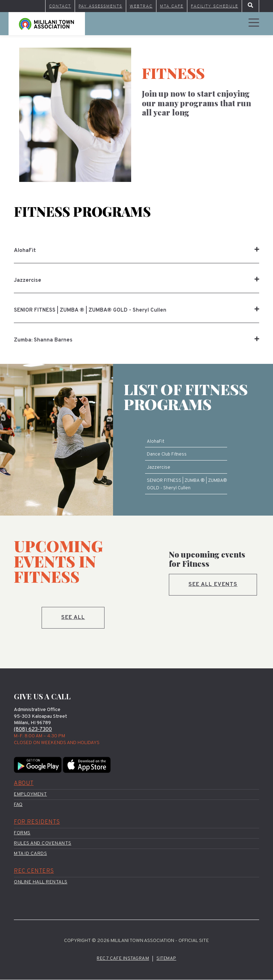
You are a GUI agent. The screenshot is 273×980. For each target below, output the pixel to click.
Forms (22, 833)
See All (73, 618)
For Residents (37, 823)
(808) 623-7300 (33, 730)
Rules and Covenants (43, 844)
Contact (60, 6)
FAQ (18, 805)
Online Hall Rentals (41, 882)
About (24, 784)
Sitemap (166, 959)
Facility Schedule (215, 6)
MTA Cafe (172, 6)
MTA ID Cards (30, 854)
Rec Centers (34, 872)
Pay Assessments (100, 6)
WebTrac (141, 6)
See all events (213, 585)
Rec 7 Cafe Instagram (123, 959)
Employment (30, 794)
